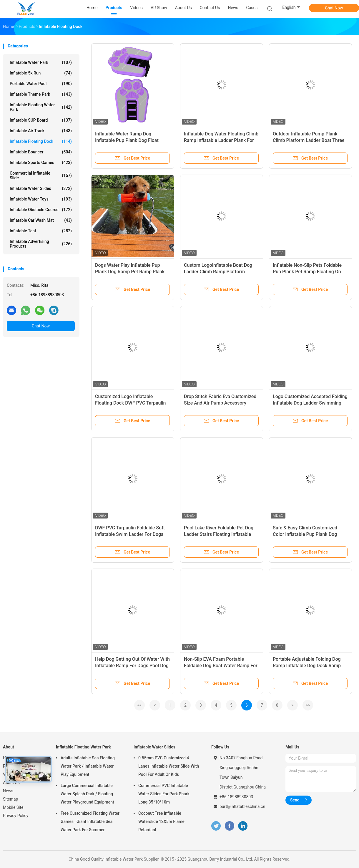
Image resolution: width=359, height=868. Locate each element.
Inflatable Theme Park (41, 94)
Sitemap (10, 799)
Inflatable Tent (41, 231)
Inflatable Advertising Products (41, 244)
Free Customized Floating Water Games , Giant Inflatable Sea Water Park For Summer (90, 821)
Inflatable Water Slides (41, 188)
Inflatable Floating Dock (41, 141)
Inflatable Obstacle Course (41, 210)
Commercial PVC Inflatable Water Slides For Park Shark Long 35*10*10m (164, 794)
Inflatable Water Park (41, 62)
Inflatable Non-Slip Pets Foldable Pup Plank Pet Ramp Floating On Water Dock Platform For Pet (307, 272)
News (8, 791)
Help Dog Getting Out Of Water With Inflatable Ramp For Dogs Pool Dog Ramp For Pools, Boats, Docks (132, 666)
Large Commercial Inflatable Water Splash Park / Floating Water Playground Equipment (87, 794)
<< (139, 705)
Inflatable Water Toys (41, 199)
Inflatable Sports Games (41, 163)
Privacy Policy (16, 816)
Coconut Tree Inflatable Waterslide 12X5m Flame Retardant (161, 821)
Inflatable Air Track (41, 131)
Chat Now (334, 8)
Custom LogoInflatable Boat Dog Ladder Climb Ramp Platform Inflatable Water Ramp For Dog (218, 272)
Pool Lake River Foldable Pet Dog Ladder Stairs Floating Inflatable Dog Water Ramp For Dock (219, 534)
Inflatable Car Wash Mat (41, 220)
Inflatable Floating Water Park (41, 107)
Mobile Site (13, 807)
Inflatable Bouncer (41, 152)
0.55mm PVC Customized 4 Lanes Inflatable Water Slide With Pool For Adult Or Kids (169, 766)
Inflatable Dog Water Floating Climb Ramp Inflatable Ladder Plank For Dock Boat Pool (221, 140)
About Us (11, 783)
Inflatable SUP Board (41, 120)
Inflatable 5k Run (41, 73)
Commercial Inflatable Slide (41, 175)
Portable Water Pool (41, 84)
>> (308, 705)
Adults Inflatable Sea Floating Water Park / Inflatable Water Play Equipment (88, 766)
